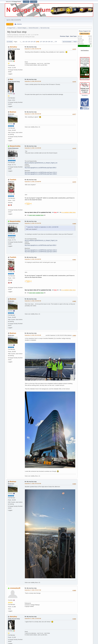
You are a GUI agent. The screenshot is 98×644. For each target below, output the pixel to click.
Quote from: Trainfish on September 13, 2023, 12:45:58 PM (43, 227)
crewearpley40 (15, 588)
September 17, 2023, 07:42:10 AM (33, 484)
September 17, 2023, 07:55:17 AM (33, 590)
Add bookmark (67, 42)
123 (29, 42)
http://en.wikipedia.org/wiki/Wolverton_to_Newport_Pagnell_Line (41, 163)
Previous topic (65, 36)
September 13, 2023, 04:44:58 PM (33, 259)
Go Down (10, 42)
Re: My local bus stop (31, 47)
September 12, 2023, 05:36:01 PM (33, 49)
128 (44, 42)
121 (24, 42)
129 (46, 42)
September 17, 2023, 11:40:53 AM (33, 619)
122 (26, 42)
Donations (85, 95)
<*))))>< (28, 204)
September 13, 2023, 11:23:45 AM (33, 148)
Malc (11, 79)
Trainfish (13, 180)
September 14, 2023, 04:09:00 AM (33, 301)
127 (41, 42)
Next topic (73, 36)
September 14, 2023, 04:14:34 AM (33, 335)
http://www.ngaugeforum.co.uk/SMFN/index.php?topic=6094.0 (40, 168)
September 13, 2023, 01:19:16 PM (33, 223)
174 (56, 42)
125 (34, 42)
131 (52, 42)
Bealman (13, 112)
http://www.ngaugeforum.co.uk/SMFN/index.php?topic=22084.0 (41, 174)
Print (75, 42)
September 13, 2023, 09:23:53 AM (33, 81)
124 (32, 42)
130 (49, 42)
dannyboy (13, 47)
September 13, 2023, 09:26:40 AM (33, 114)
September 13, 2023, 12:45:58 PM (33, 182)
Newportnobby (15, 146)
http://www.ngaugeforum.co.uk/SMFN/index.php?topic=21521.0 (41, 172)
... (22, 42)
